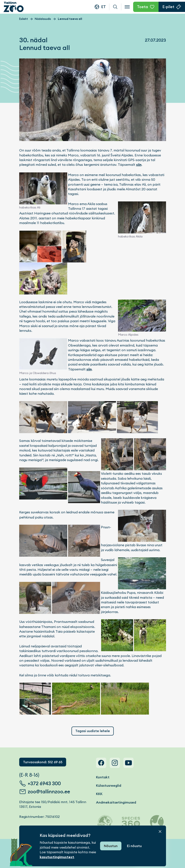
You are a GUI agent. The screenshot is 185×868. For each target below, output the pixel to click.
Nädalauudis (43, 19)
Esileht (24, 19)
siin (139, 165)
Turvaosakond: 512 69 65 (43, 762)
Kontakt (103, 777)
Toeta (142, 7)
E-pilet (168, 7)
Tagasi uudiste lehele (93, 731)
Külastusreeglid (109, 786)
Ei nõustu (134, 846)
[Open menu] (127, 7)
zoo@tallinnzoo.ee (49, 792)
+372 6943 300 (44, 784)
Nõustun (111, 846)
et (103, 7)
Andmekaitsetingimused (116, 802)
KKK (99, 794)
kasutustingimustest (57, 857)
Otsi (115, 7)
